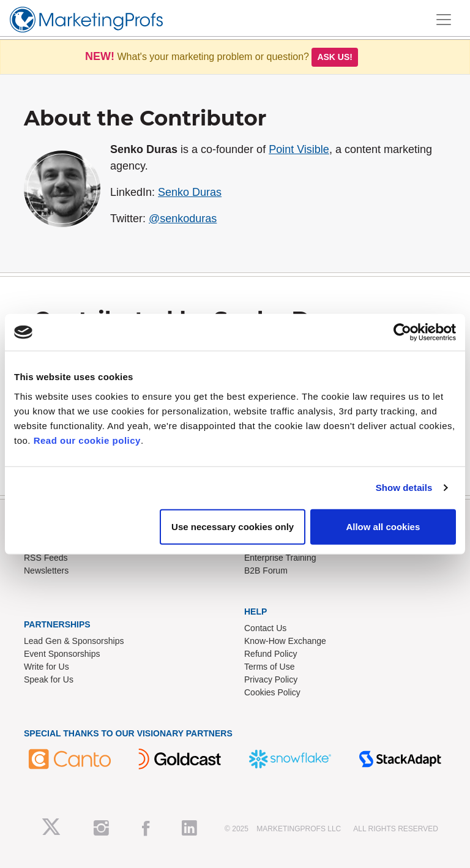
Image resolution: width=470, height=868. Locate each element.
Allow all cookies (383, 526)
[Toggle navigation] (444, 20)
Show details (404, 488)
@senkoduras (183, 219)
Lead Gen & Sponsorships (74, 641)
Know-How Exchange (285, 641)
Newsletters (46, 571)
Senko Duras (190, 192)
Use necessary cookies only (233, 526)
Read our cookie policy (87, 440)
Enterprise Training (280, 558)
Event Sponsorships (62, 654)
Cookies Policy (272, 692)
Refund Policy (270, 654)
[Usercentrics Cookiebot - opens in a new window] (402, 332)
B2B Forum (266, 571)
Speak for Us (49, 679)
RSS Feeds (46, 558)
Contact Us (265, 628)
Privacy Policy (271, 679)
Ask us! (335, 57)
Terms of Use (269, 667)
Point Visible (299, 149)
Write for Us (47, 667)
